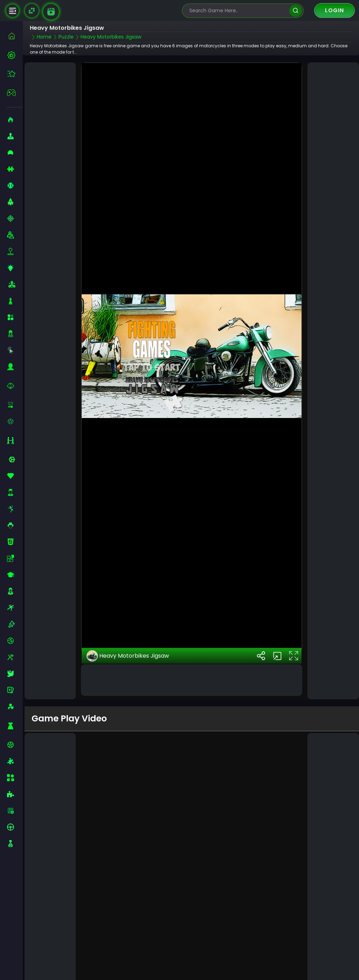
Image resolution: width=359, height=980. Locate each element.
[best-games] (15, 55)
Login (334, 10)
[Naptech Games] (32, 11)
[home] (15, 36)
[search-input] (238, 11)
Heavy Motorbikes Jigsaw (128, 656)
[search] (295, 11)
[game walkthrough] (51, 12)
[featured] (15, 74)
